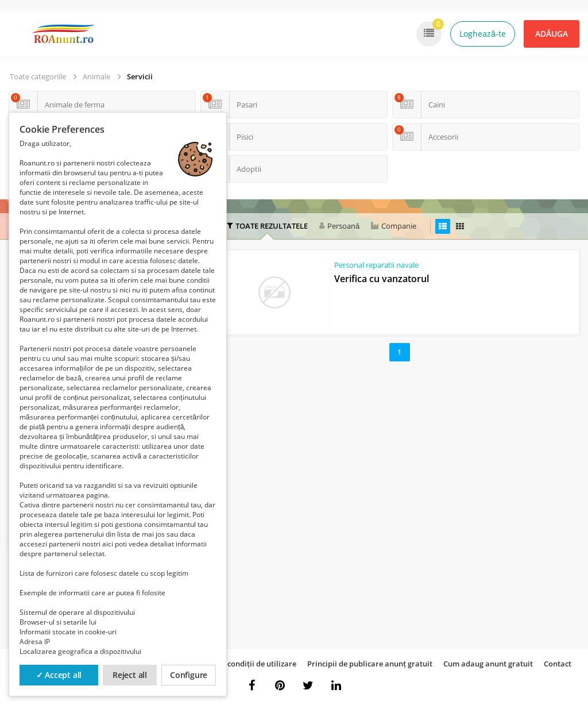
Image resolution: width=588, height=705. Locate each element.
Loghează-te (483, 34)
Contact (558, 664)
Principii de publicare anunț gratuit (370, 664)
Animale (96, 76)
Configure (189, 675)
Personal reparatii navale (376, 265)
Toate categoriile (38, 76)
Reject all (130, 675)
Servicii (140, 76)
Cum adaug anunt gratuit (488, 664)
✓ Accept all (59, 675)
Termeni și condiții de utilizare (243, 664)
